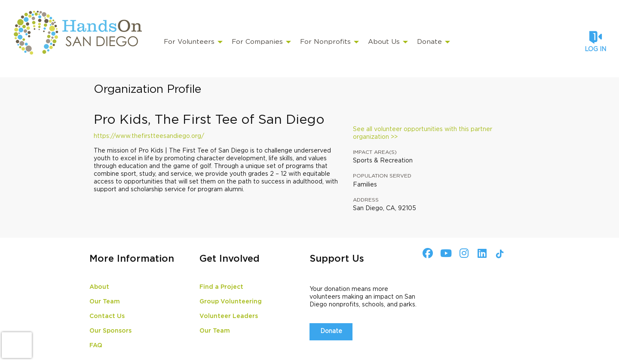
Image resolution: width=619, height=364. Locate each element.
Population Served (382, 176)
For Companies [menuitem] (257, 42)
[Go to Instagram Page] (463, 253)
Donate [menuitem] (429, 42)
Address (366, 200)
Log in (595, 49)
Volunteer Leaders (229, 316)
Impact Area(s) (375, 152)
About (99, 287)
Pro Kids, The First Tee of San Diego (209, 120)
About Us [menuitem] (384, 42)
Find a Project (221, 287)
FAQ (96, 346)
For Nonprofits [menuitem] (325, 42)
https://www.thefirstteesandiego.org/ (149, 136)
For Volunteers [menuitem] (189, 42)
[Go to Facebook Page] (426, 253)
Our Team (105, 302)
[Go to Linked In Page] (481, 253)
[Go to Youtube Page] (444, 253)
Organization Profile (147, 89)
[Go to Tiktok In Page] (499, 254)
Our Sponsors (110, 331)
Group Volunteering (231, 302)
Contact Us (107, 316)
